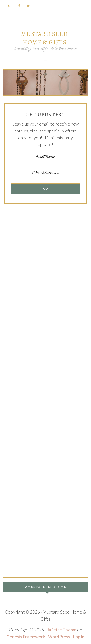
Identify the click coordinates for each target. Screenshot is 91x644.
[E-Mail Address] (45, 173)
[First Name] (45, 157)
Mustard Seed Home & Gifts (44, 38)
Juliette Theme (62, 630)
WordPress (59, 637)
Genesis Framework (26, 637)
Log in (79, 637)
